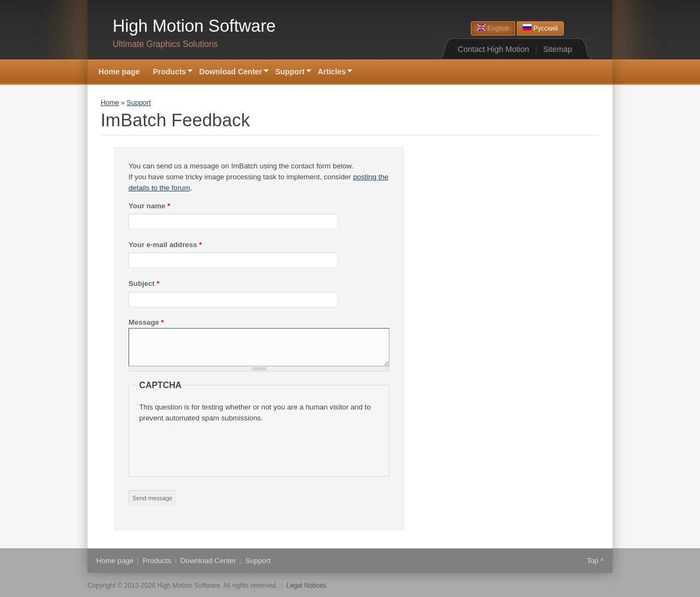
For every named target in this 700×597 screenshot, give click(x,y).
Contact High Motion (493, 49)
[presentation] (223, 445)
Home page (119, 72)
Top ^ (595, 561)
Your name (149, 206)
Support (290, 72)
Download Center (231, 72)
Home (110, 103)
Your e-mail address (165, 245)
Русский (540, 28)
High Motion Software (194, 26)
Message (146, 322)
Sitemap (558, 49)
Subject (144, 283)
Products (169, 72)
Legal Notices (307, 586)
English (493, 28)
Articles (332, 72)
